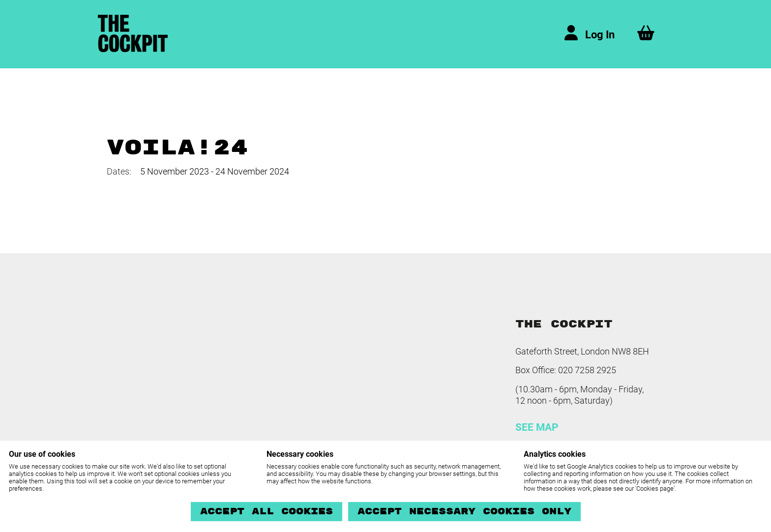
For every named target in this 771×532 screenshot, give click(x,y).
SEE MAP (537, 427)
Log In (600, 35)
